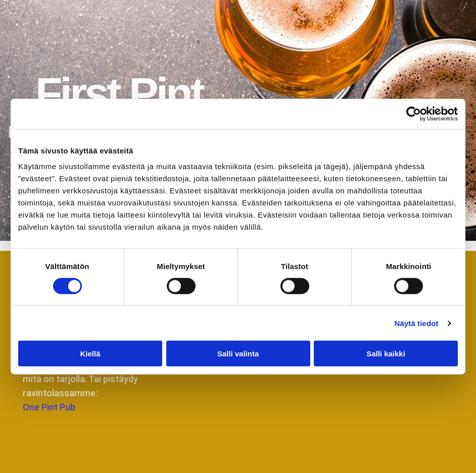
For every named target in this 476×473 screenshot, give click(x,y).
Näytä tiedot (417, 323)
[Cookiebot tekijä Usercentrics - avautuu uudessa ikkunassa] (414, 114)
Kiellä (90, 354)
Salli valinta (238, 354)
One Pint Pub (49, 407)
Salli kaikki (386, 354)
